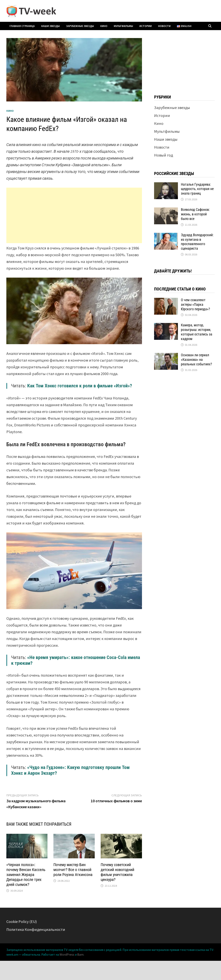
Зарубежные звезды (80, 26)
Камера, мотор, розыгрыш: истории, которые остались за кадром (197, 332)
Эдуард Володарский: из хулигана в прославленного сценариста (197, 242)
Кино (104, 26)
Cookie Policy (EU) (22, 921)
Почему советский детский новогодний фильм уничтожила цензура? (117, 872)
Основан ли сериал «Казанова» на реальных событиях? (196, 360)
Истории (146, 26)
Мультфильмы (123, 26)
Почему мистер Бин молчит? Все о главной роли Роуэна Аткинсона (73, 870)
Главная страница (22, 26)
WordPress (67, 954)
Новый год (164, 155)
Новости (164, 26)
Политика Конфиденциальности (36, 929)
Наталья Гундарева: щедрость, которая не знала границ (197, 189)
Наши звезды (50, 26)
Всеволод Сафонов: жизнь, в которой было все (195, 214)
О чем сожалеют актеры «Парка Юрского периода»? (195, 304)
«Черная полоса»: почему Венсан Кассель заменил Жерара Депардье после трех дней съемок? (26, 875)
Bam (80, 954)
